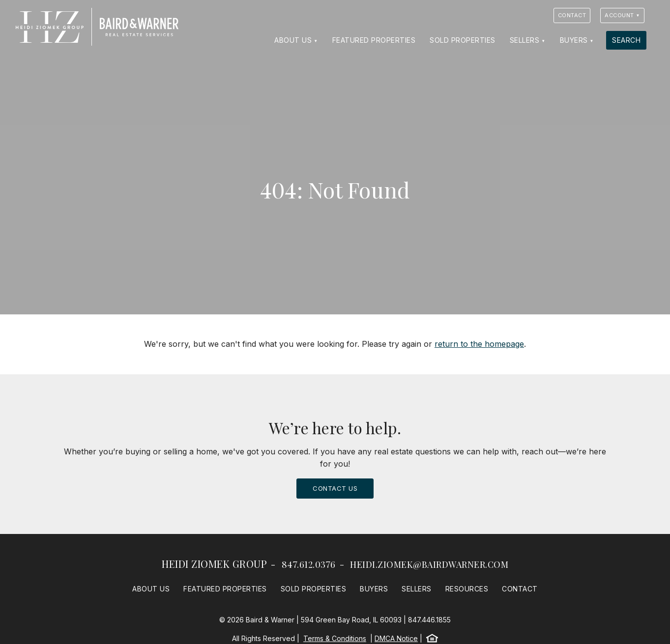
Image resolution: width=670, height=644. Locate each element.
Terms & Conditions (335, 638)
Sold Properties (463, 40)
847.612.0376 (309, 564)
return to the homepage (479, 344)
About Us (293, 40)
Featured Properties (374, 40)
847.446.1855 (429, 620)
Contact (572, 15)
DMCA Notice (396, 638)
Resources (467, 589)
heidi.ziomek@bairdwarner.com (429, 564)
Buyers (574, 40)
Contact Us (335, 488)
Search (626, 40)
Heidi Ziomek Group (214, 564)
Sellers (525, 40)
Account (619, 15)
